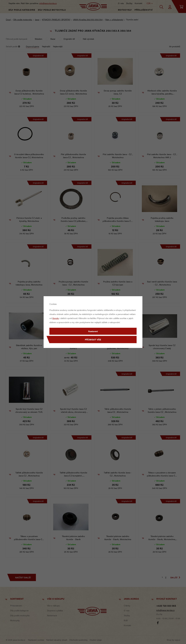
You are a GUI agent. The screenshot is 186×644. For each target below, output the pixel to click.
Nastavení (93, 331)
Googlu (56, 318)
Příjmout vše (93, 339)
